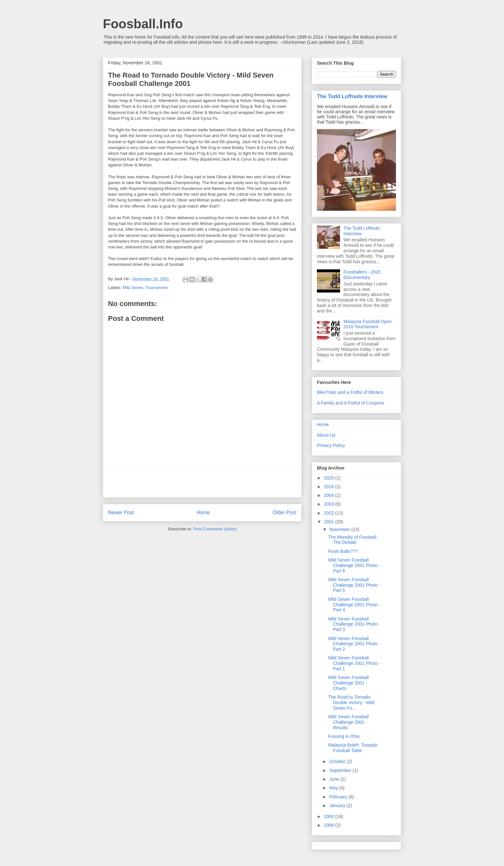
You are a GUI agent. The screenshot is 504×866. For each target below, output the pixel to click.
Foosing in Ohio (344, 736)
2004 (330, 495)
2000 (330, 816)
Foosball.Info (143, 24)
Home (203, 512)
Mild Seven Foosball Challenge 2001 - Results (348, 722)
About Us (326, 435)
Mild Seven (133, 288)
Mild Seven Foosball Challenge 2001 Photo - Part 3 (354, 624)
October (338, 761)
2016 (330, 487)
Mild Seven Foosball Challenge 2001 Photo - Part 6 (354, 565)
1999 (330, 825)
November (340, 529)
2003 (330, 504)
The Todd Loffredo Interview (352, 96)
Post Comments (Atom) (215, 529)
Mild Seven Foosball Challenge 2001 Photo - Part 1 (354, 663)
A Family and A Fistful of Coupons (351, 403)
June (335, 779)
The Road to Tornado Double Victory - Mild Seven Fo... (351, 703)
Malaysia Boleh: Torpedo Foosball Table (353, 748)
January (338, 805)
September (341, 770)
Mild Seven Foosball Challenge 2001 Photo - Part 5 (354, 585)
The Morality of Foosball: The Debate (353, 540)
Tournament (157, 288)
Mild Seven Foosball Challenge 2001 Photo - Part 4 (354, 605)
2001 (330, 522)
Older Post (284, 512)
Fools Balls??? (343, 551)
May (334, 788)
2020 (330, 478)
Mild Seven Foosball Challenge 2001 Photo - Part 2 (354, 644)
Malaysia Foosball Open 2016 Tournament (368, 324)
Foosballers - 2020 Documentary (362, 275)
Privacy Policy (331, 445)
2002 (330, 513)
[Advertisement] (202, 483)
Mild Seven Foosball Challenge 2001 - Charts (348, 683)
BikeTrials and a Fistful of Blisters (350, 392)
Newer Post (121, 512)
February (339, 797)
